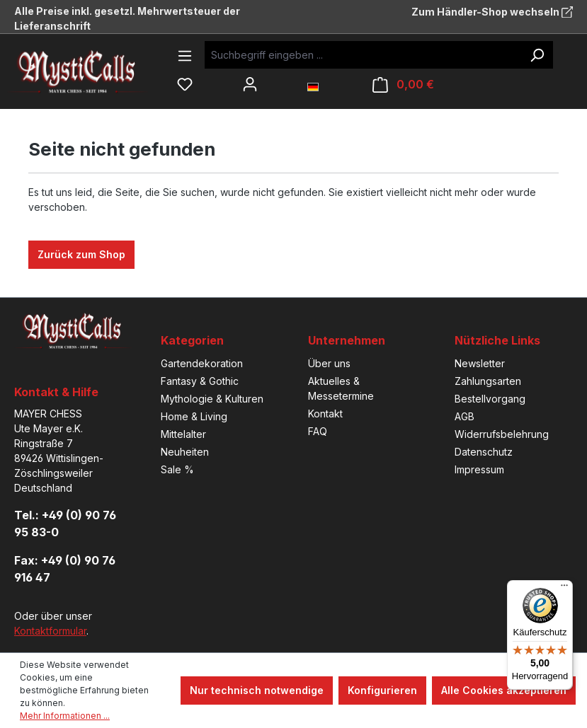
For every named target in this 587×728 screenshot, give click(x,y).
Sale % (177, 469)
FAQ (318, 431)
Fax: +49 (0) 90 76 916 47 (65, 569)
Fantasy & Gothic (200, 381)
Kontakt (325, 414)
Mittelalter (183, 434)
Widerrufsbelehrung (502, 434)
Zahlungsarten (488, 381)
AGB (465, 416)
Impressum (479, 469)
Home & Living (194, 416)
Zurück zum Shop (81, 254)
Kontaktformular (50, 631)
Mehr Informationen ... (65, 716)
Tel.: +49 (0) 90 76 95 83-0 (65, 524)
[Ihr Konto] (250, 84)
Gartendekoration (202, 363)
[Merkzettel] (185, 84)
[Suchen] (537, 55)
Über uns (329, 363)
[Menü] (185, 56)
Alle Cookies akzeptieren (504, 690)
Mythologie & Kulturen (212, 399)
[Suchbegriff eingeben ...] (363, 55)
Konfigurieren (382, 690)
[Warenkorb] (403, 85)
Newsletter (480, 363)
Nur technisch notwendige (257, 690)
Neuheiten (185, 452)
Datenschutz (484, 452)
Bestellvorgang (490, 399)
